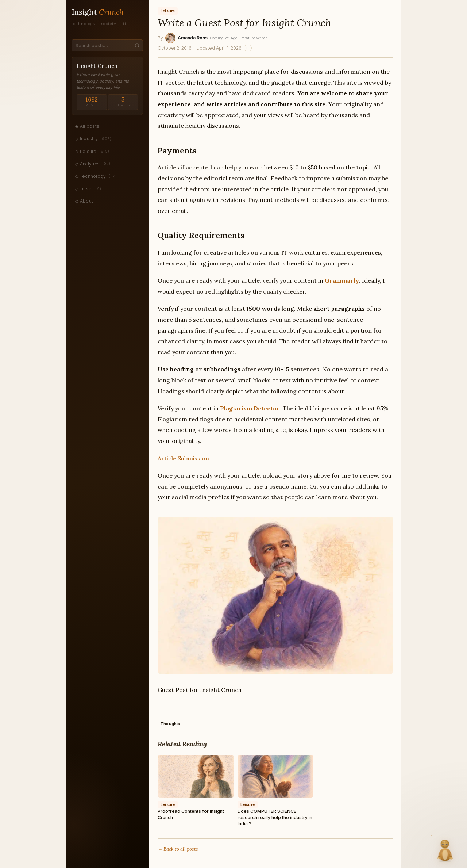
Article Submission (183, 458)
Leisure (168, 11)
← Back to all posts (178, 849)
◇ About (84, 201)
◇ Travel (88, 189)
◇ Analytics (93, 164)
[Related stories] (248, 48)
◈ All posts (87, 126)
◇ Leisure (92, 151)
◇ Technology (96, 176)
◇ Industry (93, 139)
